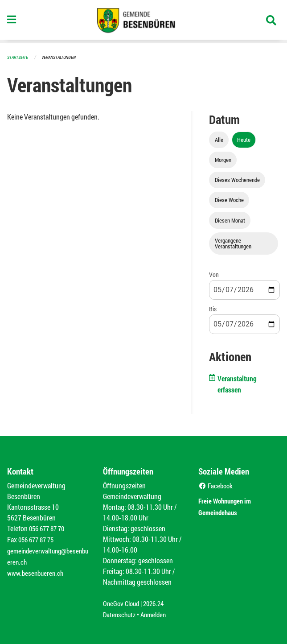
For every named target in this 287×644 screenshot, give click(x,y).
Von (214, 274)
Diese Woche (229, 199)
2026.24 (157, 603)
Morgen (223, 159)
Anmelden (157, 613)
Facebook (217, 485)
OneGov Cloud (122, 603)
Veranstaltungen (62, 57)
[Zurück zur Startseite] (143, 21)
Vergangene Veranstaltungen (233, 243)
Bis (213, 308)
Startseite (19, 57)
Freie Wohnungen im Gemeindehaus (232, 505)
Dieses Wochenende (237, 179)
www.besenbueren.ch (37, 571)
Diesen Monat (230, 220)
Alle (219, 139)
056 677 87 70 (49, 528)
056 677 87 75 (38, 539)
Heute (244, 139)
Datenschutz (120, 613)
